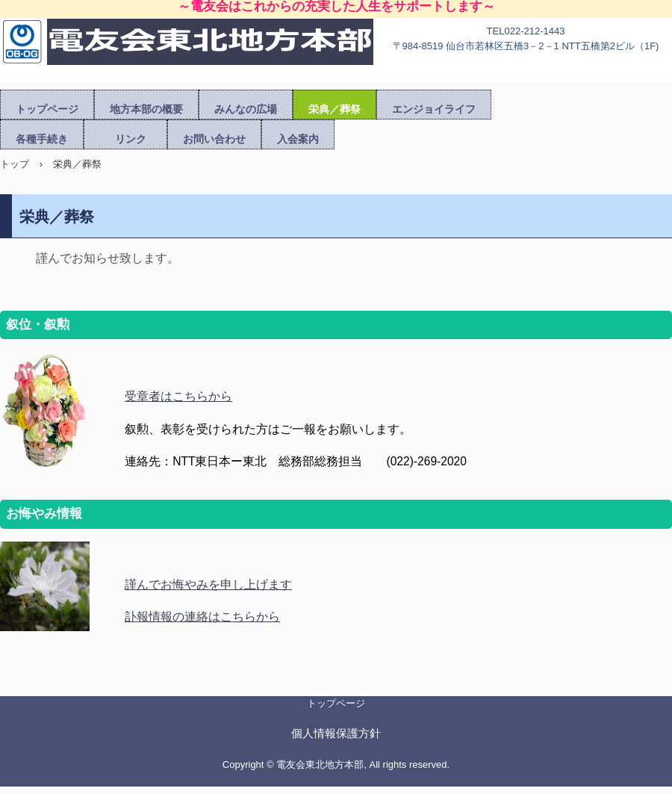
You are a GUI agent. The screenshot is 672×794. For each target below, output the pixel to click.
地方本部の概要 (146, 109)
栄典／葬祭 (335, 109)
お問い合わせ (214, 139)
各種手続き (42, 139)
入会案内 (298, 139)
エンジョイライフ (434, 109)
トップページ (47, 109)
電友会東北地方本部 (187, 54)
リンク (131, 139)
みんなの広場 (246, 109)
